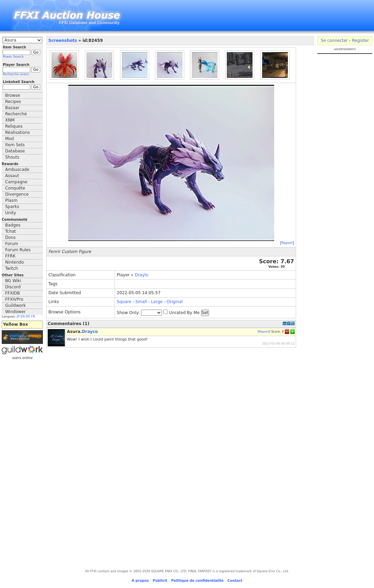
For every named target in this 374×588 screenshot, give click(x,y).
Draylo (142, 275)
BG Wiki (13, 281)
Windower (15, 312)
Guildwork (15, 305)
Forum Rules (18, 250)
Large (157, 302)
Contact (235, 581)
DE (28, 316)
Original (175, 302)
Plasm (11, 200)
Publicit (160, 581)
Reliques (14, 126)
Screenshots (63, 41)
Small (141, 302)
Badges (13, 225)
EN (23, 316)
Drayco (90, 332)
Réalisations (17, 132)
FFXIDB (13, 293)
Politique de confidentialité (197, 581)
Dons (10, 238)
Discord (13, 287)
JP (18, 316)
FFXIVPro (14, 299)
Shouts (12, 157)
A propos (140, 581)
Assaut (12, 176)
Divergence (17, 194)
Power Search (13, 57)
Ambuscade (17, 170)
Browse (13, 95)
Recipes (13, 102)
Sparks (12, 207)
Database (15, 151)
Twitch (11, 268)
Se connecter (334, 41)
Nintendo (15, 262)
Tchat (11, 231)
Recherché (16, 114)
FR (33, 316)
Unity (11, 213)
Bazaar (12, 108)
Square (124, 302)
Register (360, 41)
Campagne (16, 182)
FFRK (10, 256)
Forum (12, 244)
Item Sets (15, 145)
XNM (10, 120)
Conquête (15, 188)
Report (287, 243)
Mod (9, 139)
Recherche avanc (16, 74)
